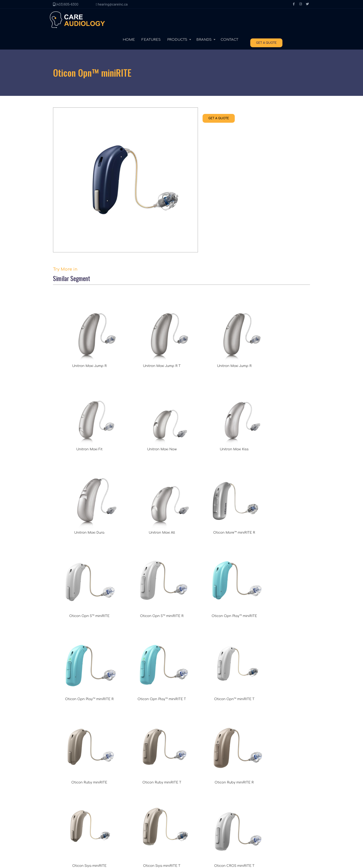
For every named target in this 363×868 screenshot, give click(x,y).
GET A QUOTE (294, 21)
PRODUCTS (205, 21)
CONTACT (257, 21)
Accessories (132, 810)
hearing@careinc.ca (112, 4)
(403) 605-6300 (66, 4)
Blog (61, 800)
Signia (191, 791)
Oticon (191, 800)
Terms (63, 810)
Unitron (192, 782)
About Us (65, 782)
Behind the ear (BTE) (138, 791)
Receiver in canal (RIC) (140, 782)
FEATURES (179, 21)
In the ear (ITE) (133, 800)
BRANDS (232, 21)
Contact (64, 791)
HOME (157, 21)
